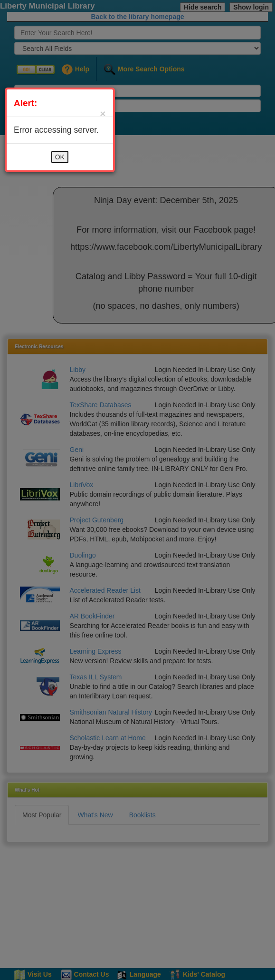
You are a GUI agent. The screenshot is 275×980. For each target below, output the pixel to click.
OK (60, 157)
